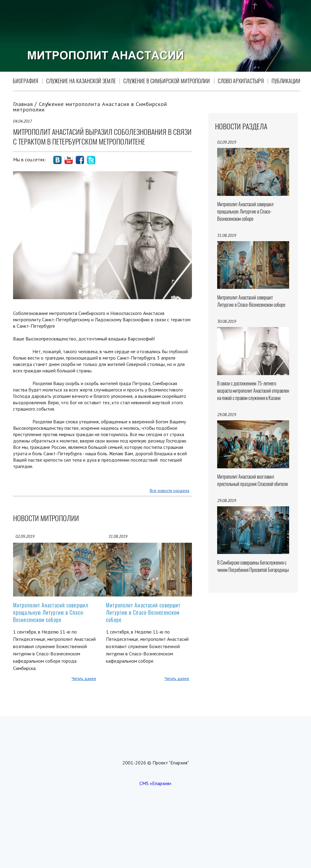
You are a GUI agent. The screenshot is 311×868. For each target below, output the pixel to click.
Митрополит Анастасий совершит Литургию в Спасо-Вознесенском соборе (143, 612)
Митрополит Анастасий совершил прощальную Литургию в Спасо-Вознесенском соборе (51, 612)
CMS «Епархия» (155, 783)
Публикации (286, 81)
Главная (23, 104)
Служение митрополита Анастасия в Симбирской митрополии (90, 107)
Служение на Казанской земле (81, 81)
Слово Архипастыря (241, 81)
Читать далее (84, 678)
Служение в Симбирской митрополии (167, 81)
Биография (26, 81)
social (57, 160)
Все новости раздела (169, 490)
